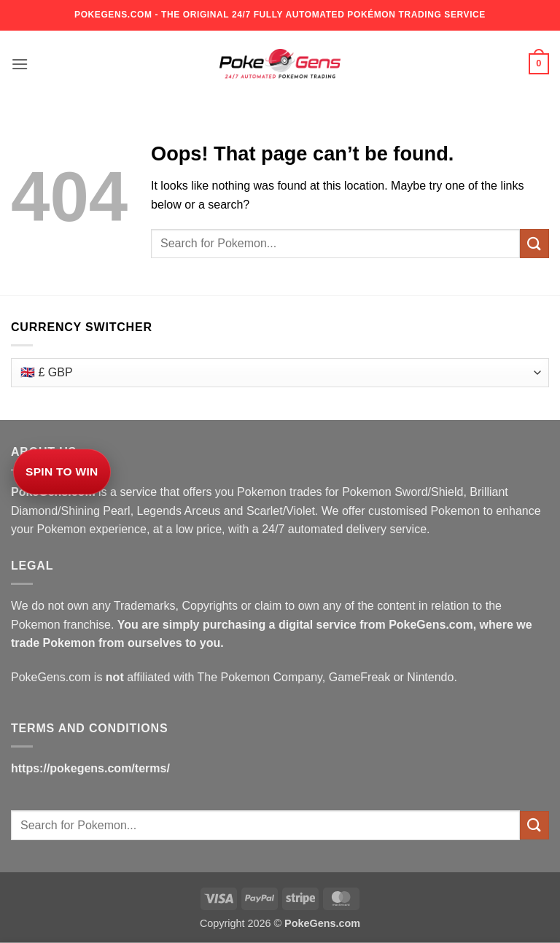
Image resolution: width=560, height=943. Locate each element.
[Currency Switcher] (280, 373)
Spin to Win (62, 471)
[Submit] (534, 243)
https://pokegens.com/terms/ (90, 768)
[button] (20, 64)
